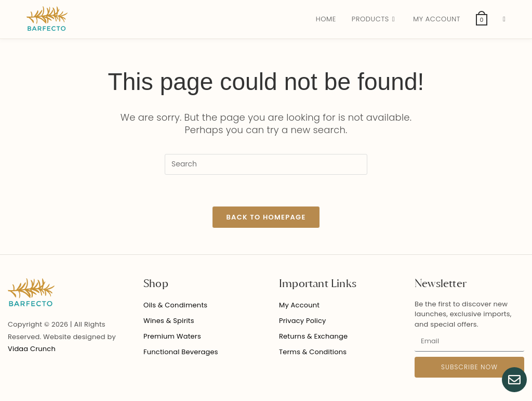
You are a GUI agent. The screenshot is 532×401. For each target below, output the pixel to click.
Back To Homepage (266, 217)
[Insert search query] (266, 164)
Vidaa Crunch (32, 349)
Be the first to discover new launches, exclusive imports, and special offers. (463, 314)
